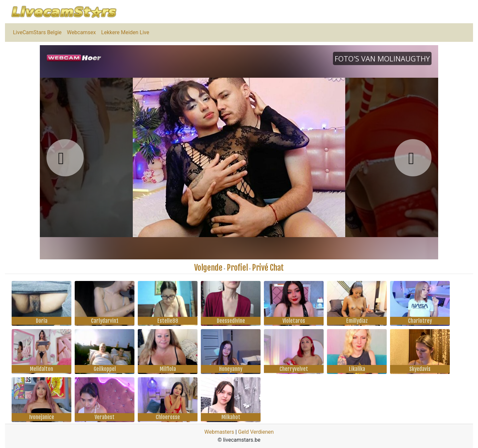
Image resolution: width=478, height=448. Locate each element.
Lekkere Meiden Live (125, 32)
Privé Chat (268, 268)
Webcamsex (81, 32)
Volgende (208, 268)
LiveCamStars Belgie (37, 32)
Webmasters (219, 432)
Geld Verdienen (256, 432)
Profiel (237, 268)
